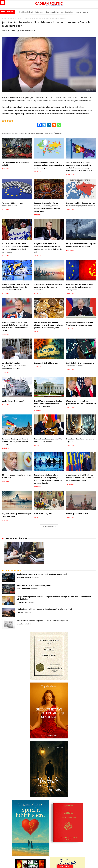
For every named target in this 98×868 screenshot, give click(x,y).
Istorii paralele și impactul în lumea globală (16, 164)
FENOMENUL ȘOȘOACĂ (43, 514)
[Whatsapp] (59, 125)
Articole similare (10, 133)
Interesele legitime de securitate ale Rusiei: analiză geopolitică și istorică (81, 204)
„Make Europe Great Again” (13, 401)
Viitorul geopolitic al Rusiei (77, 514)
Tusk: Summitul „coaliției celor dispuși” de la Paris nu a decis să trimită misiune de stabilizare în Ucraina (15, 326)
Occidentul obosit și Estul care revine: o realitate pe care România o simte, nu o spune (54, 12)
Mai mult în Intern (54, 133)
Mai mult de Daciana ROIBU (31, 133)
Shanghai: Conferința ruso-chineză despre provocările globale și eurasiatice (48, 287)
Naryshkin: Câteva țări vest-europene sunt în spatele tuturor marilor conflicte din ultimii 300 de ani (48, 248)
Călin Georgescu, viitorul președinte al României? (16, 476)
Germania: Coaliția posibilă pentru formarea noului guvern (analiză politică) (16, 442)
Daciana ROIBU (10, 31)
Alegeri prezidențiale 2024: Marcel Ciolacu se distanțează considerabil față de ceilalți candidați (80, 478)
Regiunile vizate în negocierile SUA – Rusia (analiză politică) (49, 440)
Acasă (4, 18)
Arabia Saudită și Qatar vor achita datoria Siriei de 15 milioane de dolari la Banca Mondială (16, 287)
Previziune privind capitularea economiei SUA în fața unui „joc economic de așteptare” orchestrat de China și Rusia (48, 479)
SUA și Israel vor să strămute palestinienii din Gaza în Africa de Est (81, 402)
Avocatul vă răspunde (16, 538)
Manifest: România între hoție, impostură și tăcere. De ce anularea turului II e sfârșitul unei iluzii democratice (16, 248)
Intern (10, 18)
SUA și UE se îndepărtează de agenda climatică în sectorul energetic (81, 245)
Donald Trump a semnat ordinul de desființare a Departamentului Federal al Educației (48, 404)
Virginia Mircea (22, 602)
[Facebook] (39, 125)
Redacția (20, 612)
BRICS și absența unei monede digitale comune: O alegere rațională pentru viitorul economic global (49, 325)
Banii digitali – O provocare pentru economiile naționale (80, 364)
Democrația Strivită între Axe (46, 363)
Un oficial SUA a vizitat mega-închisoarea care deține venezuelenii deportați (14, 366)
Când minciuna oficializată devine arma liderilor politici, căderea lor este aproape (80, 287)
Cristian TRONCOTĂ (23, 589)
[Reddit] (54, 125)
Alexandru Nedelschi (24, 577)
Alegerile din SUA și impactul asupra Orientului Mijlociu (16, 515)
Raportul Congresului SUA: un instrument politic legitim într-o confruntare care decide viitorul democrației (47, 207)
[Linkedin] (49, 125)
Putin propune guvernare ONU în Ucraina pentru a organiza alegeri (80, 324)
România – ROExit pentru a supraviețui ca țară (13, 204)
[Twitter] (44, 125)
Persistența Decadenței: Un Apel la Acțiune (80, 440)
